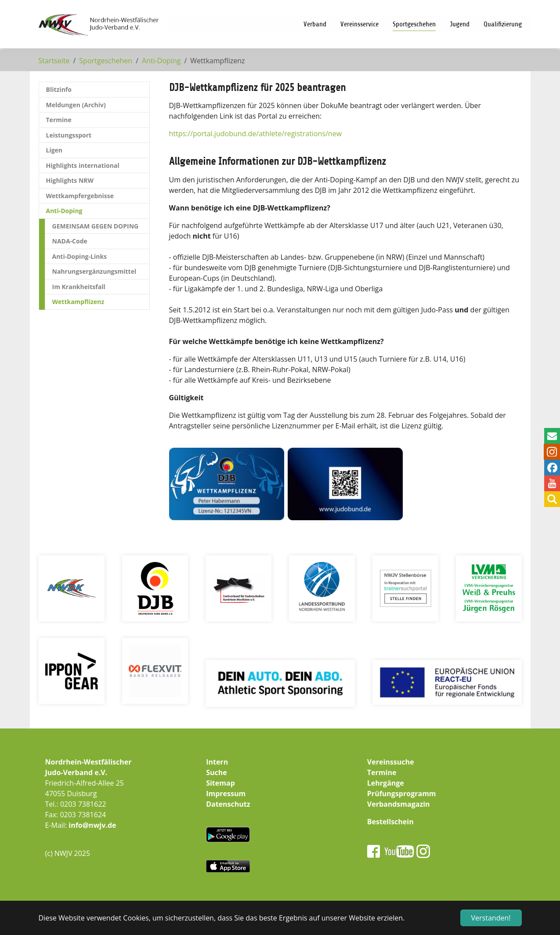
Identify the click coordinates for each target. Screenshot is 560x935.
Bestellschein (390, 822)
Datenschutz (228, 804)
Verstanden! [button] (491, 918)
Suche (217, 772)
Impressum (226, 794)
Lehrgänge (386, 783)
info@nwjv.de (92, 825)
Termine (382, 772)
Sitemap (220, 783)
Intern (217, 762)
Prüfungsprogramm (402, 794)
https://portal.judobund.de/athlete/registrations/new (256, 134)
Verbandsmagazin (399, 804)
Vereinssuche (391, 762)
